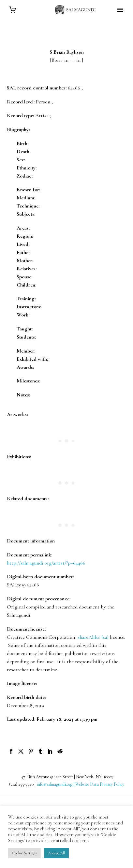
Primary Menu (120, 10)
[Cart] (13, 10)
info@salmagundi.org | (56, 784)
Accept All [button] (56, 853)
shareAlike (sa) (93, 637)
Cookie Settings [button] (24, 853)
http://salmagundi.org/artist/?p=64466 (46, 563)
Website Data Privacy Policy (100, 784)
